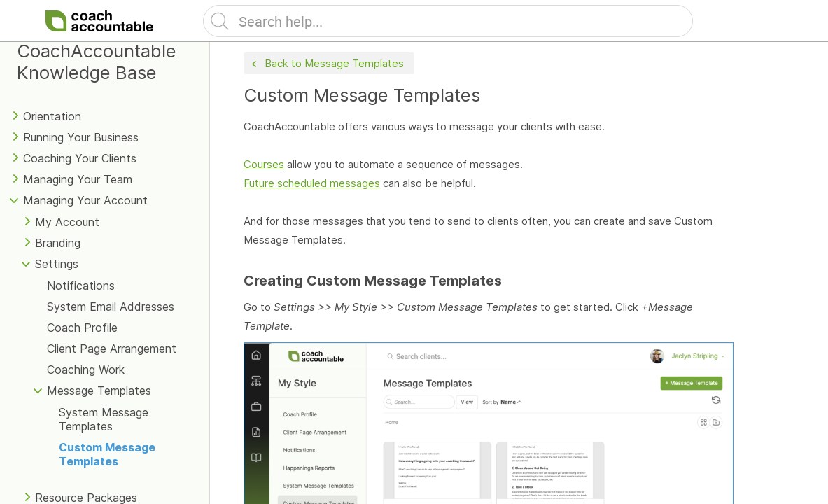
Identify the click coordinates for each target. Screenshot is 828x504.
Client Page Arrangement (112, 349)
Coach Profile (82, 328)
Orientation (52, 116)
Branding (58, 243)
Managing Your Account (85, 200)
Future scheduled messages (312, 183)
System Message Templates (104, 419)
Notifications (81, 286)
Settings (57, 264)
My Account (67, 222)
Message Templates (99, 391)
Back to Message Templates (326, 64)
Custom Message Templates (107, 454)
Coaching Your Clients (80, 158)
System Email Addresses (111, 307)
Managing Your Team (78, 179)
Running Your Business (81, 137)
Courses (264, 164)
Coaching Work (86, 370)
